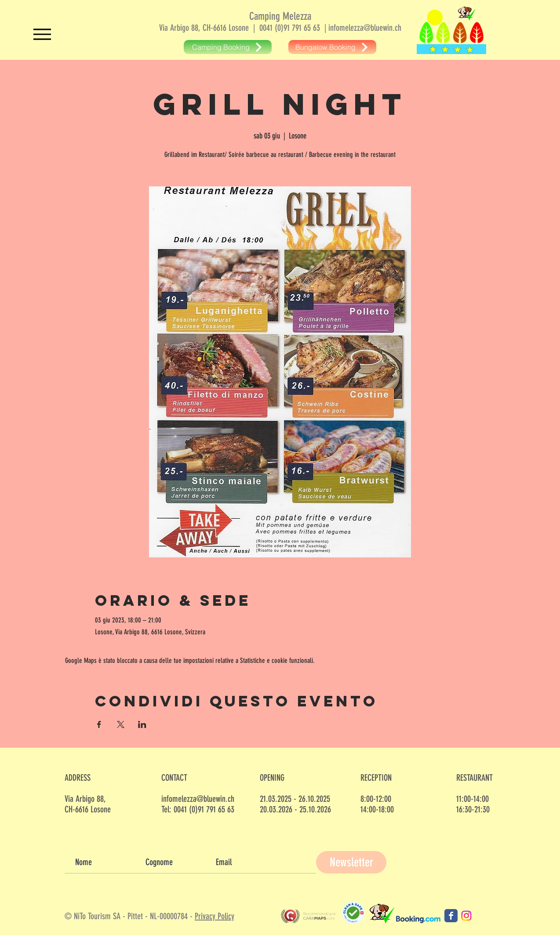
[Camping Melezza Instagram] (466, 916)
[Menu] (42, 34)
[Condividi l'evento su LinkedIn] (142, 724)
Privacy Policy (215, 916)
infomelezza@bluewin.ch (365, 28)
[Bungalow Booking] (332, 47)
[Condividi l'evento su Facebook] (99, 724)
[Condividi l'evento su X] (121, 724)
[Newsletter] (351, 862)
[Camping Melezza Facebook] (451, 916)
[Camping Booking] (228, 47)
